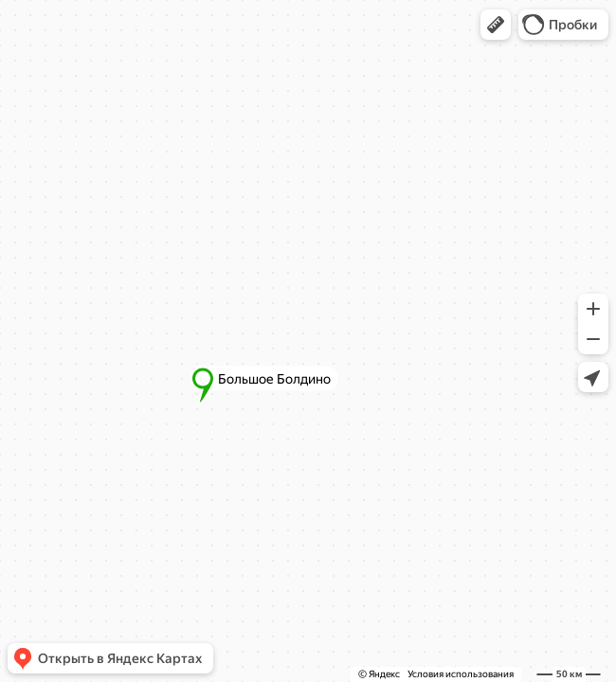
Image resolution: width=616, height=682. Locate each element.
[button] (496, 25)
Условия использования (461, 674)
